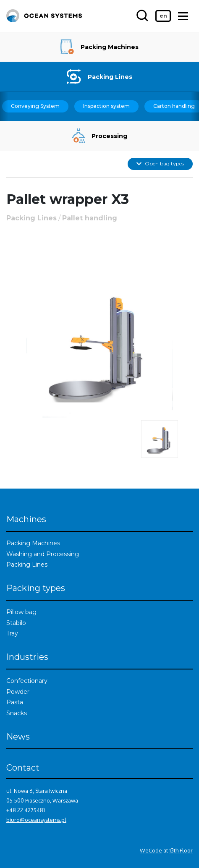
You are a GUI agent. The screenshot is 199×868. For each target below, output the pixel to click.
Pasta (15, 702)
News (18, 737)
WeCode (151, 850)
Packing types (36, 588)
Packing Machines (99, 47)
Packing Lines (99, 77)
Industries (27, 657)
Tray (12, 633)
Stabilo (16, 623)
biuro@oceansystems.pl (36, 820)
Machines (26, 519)
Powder (18, 692)
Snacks (17, 713)
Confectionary (27, 681)
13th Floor (181, 850)
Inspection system (106, 106)
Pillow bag (21, 612)
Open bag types (160, 163)
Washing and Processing (43, 554)
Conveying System (35, 106)
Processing (100, 136)
